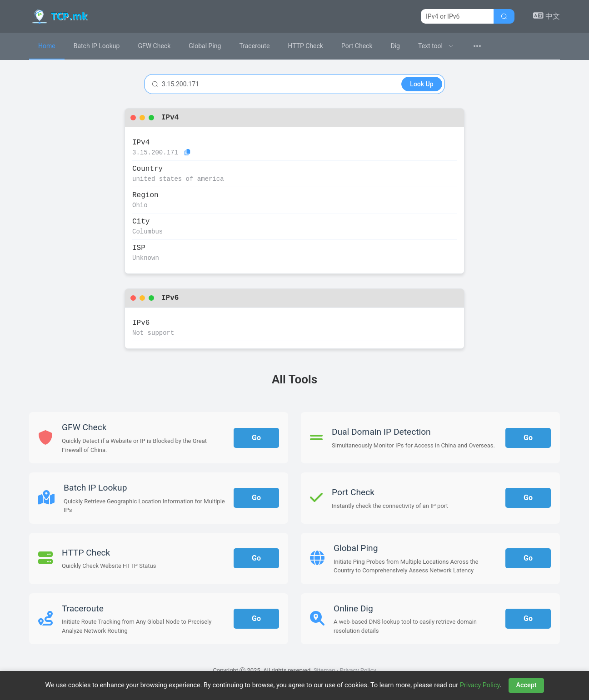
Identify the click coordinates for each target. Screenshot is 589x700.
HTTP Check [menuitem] (305, 46)
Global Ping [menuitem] (205, 46)
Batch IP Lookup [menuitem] (97, 46)
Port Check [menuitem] (357, 46)
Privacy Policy (358, 670)
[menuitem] (436, 46)
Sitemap (324, 670)
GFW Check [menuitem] (154, 46)
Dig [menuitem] (395, 46)
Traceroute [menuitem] (254, 46)
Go (256, 438)
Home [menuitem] (47, 46)
